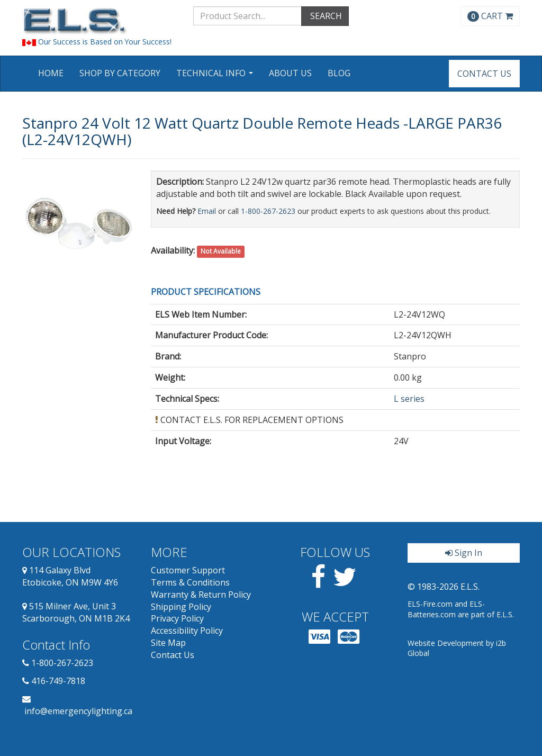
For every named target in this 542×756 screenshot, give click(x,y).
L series (409, 399)
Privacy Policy (177, 618)
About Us (290, 73)
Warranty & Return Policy (201, 595)
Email (207, 211)
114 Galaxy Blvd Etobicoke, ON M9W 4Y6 (70, 576)
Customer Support (188, 570)
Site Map (168, 643)
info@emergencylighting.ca (78, 711)
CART (490, 16)
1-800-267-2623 (268, 211)
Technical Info (216, 76)
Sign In (464, 553)
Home (51, 73)
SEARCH (325, 16)
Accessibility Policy (187, 631)
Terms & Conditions (190, 582)
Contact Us (484, 74)
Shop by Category (120, 73)
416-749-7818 (58, 681)
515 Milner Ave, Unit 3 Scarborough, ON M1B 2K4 (76, 612)
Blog (339, 73)
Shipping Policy (181, 607)
